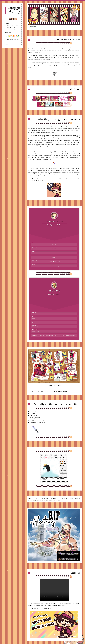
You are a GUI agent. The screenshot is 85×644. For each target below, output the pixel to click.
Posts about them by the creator (39, 412)
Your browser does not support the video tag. (54, 590)
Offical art (33, 414)
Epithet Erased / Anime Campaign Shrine (13, 27)
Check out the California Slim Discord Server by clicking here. (49, 391)
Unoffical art (33, 415)
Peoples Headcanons (36, 419)
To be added (33, 28)
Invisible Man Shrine (11, 30)
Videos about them (35, 417)
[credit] (7, 44)
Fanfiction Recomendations (38, 421)
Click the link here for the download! (41, 608)
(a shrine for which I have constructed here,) (49, 49)
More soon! (8, 33)
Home (7, 23)
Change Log (33, 26)
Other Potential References (37, 423)
